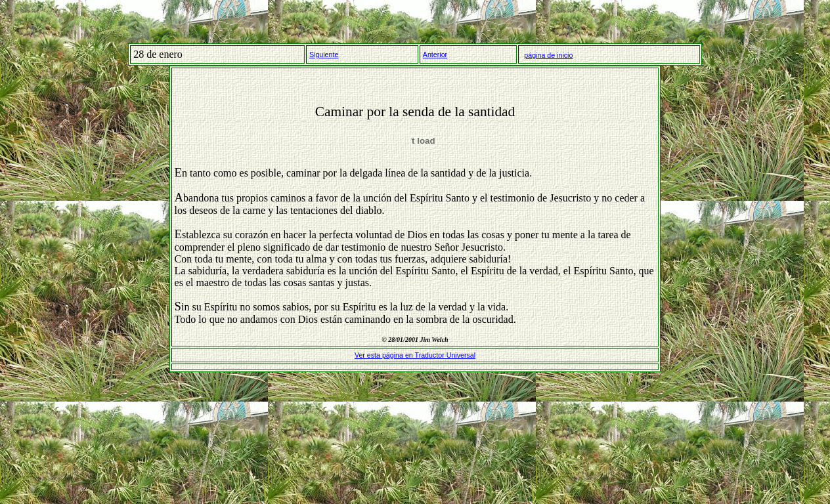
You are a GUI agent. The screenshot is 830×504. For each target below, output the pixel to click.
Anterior (435, 54)
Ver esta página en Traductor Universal (415, 355)
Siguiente (324, 54)
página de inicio (548, 55)
